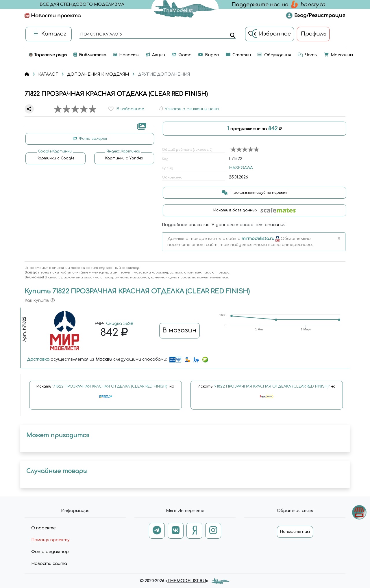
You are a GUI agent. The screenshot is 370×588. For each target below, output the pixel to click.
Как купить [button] (40, 300)
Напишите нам (295, 532)
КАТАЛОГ (48, 74)
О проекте (44, 528)
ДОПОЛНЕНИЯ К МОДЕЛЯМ (98, 74)
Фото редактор (50, 552)
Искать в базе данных (255, 210)
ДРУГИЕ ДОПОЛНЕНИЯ (164, 74)
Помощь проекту (50, 540)
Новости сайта (49, 564)
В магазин (180, 330)
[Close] (339, 239)
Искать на (105, 394)
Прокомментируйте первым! (255, 193)
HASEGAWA (241, 168)
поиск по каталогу (101, 35)
